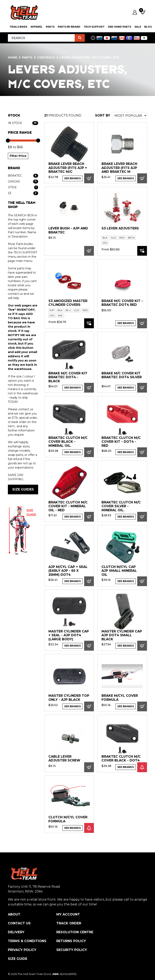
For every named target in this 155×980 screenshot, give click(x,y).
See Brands (72, 178)
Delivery (16, 932)
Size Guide (18, 959)
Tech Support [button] (94, 27)
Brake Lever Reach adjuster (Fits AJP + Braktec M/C (68, 168)
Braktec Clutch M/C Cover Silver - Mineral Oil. (121, 506)
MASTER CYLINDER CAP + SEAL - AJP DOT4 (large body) (69, 635)
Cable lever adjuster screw (64, 759)
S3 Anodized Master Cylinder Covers (68, 303)
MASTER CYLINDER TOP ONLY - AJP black (69, 698)
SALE (138, 27)
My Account (68, 914)
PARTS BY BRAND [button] (69, 27)
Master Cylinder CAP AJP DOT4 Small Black (122, 635)
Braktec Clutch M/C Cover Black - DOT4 (121, 759)
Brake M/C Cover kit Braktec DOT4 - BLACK (68, 377)
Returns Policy (71, 941)
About (14, 914)
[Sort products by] (129, 116)
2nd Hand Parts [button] (119, 27)
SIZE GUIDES (23, 489)
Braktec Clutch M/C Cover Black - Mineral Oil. (68, 442)
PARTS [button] (50, 27)
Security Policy (72, 950)
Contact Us (19, 923)
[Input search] (41, 38)
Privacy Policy (22, 950)
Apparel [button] (37, 27)
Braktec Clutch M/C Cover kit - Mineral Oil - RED (68, 506)
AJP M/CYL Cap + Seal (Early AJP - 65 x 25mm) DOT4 (68, 571)
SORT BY (103, 115)
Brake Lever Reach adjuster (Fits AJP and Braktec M (119, 168)
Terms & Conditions (27, 941)
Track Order (69, 923)
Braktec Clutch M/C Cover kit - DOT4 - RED (121, 442)
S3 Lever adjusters (120, 228)
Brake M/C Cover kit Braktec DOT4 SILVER (122, 375)
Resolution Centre (75, 932)
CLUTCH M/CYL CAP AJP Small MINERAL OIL (119, 571)
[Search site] (80, 38)
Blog (148, 27)
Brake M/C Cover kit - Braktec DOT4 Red (122, 303)
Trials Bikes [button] (18, 27)
